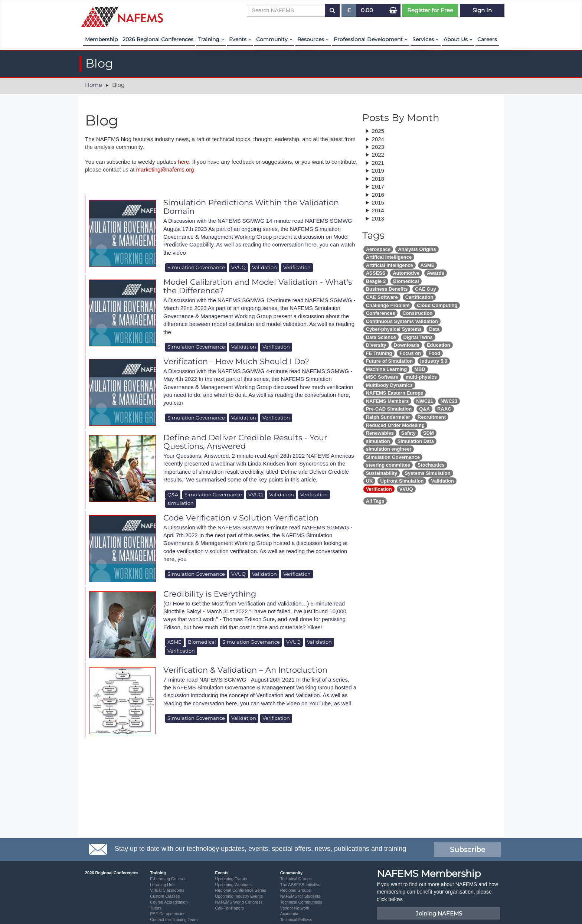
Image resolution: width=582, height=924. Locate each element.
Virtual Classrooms (167, 890)
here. (184, 162)
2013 (378, 218)
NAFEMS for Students (300, 896)
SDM (429, 433)
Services (426, 39)
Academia (289, 914)
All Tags (375, 501)
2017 (378, 187)
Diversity (376, 345)
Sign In (482, 10)
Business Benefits (387, 289)
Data (434, 329)
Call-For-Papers (229, 908)
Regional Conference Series (241, 890)
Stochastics (431, 465)
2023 (378, 147)
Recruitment (432, 417)
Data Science (381, 337)
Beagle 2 (376, 281)
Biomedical (202, 642)
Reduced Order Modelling (395, 425)
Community (274, 39)
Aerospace (378, 249)
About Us (458, 39)
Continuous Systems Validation (402, 321)
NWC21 (425, 401)
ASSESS (376, 273)
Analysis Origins (417, 249)
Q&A (173, 494)
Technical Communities (301, 902)
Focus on (410, 353)
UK (370, 481)
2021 (378, 163)
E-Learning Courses (168, 879)
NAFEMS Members (388, 401)
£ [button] (349, 12)
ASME (174, 642)
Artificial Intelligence (390, 265)
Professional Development (371, 39)
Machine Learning (387, 369)
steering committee (388, 465)
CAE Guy (425, 289)
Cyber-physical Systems (394, 329)
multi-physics (421, 377)
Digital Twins (418, 337)
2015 (378, 203)
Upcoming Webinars (233, 885)
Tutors (156, 908)
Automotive (406, 273)
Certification (419, 297)
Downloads (407, 345)
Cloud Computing (437, 305)
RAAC (444, 409)
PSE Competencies (168, 914)
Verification (297, 267)
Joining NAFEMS (439, 913)
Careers (487, 39)
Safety (408, 433)
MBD (420, 369)
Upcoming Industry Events (239, 896)
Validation (264, 267)
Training (211, 39)
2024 (378, 139)
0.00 (367, 10)
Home (94, 85)
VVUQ (238, 267)
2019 (378, 171)
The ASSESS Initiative (300, 885)
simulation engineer (389, 449)
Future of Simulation (389, 361)
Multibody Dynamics (389, 385)
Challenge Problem (388, 305)
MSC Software (382, 377)
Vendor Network (295, 908)
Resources (313, 39)
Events (240, 39)
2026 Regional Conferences (158, 39)
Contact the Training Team (174, 920)
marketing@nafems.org (165, 169)
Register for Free (430, 10)
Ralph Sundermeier (388, 417)
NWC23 (449, 401)
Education (439, 345)
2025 (378, 131)
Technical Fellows (296, 920)
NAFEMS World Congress (239, 902)
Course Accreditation (169, 902)
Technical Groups (296, 879)
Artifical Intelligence (389, 257)
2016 (378, 195)
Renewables (380, 433)
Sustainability (382, 473)
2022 (378, 155)
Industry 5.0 (434, 361)
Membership (101, 39)
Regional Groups (296, 890)
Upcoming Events (231, 879)
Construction (417, 313)
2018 (378, 179)
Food (434, 353)
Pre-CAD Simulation (389, 409)
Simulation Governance (196, 267)
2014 (378, 210)
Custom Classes (165, 896)
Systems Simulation (428, 473)
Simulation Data (416, 441)
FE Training (379, 353)
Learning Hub (162, 885)
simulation (181, 503)
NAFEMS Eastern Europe (395, 393)
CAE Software (382, 297)
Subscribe (467, 850)
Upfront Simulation (402, 481)
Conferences (381, 313)
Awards (436, 273)
